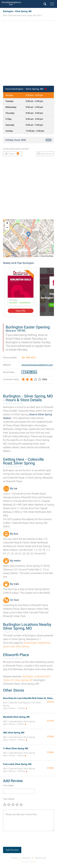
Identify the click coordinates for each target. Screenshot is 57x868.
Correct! (12, 153)
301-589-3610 (29, 358)
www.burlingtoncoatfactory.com (37, 365)
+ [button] (7, 223)
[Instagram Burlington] (31, 372)
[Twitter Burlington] (27, 372)
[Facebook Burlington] (23, 372)
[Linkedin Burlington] (35, 372)
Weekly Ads (41, 858)
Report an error (45, 154)
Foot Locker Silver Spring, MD (17, 764)
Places (14, 858)
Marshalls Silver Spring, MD (16, 717)
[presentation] (26, 841)
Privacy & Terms (29, 862)
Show (48, 140)
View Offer (21, 311)
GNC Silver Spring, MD (14, 733)
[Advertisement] (28, 54)
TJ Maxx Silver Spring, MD (16, 748)
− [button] (7, 228)
